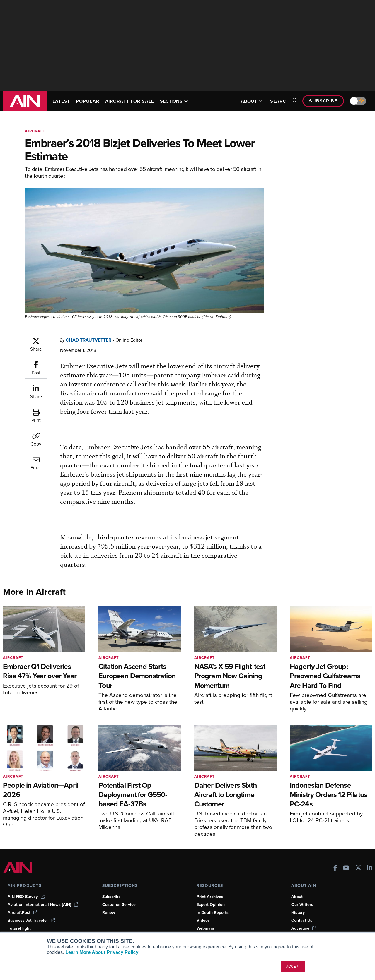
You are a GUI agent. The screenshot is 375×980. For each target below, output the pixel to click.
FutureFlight (19, 928)
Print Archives (210, 897)
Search (282, 101)
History (298, 913)
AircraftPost (23, 913)
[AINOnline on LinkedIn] (370, 868)
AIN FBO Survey (26, 897)
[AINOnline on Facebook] (335, 868)
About (297, 897)
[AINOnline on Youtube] (346, 868)
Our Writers (302, 905)
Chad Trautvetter (88, 340)
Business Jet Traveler (31, 920)
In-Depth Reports (213, 913)
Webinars (205, 928)
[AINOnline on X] (358, 868)
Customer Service (119, 905)
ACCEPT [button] (293, 967)
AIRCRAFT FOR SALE (130, 101)
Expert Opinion (211, 905)
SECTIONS (174, 101)
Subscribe (323, 101)
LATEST (61, 101)
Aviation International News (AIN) (43, 905)
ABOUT (252, 101)
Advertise (304, 928)
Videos (203, 920)
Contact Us (302, 920)
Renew (109, 913)
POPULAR (87, 101)
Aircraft (35, 131)
